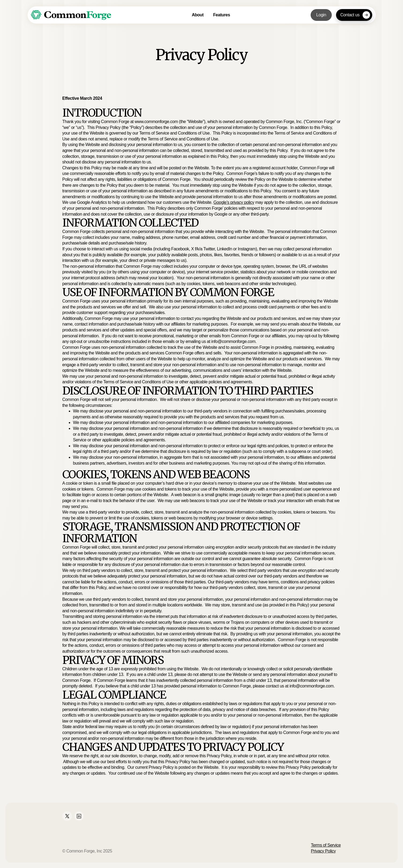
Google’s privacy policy (234, 202)
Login (321, 15)
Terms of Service (326, 845)
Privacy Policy (323, 851)
